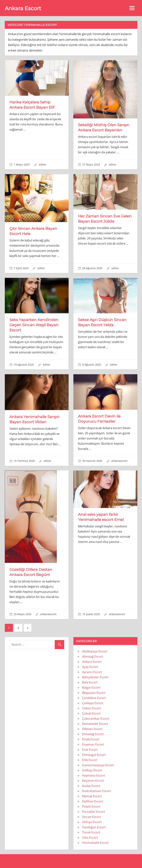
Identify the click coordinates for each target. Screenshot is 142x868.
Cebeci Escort (92, 708)
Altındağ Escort (93, 656)
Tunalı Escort (91, 832)
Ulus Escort (90, 838)
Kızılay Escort (91, 786)
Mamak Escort (92, 796)
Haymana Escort (94, 775)
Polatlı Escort (91, 806)
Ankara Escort (23, 8)
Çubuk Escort (91, 713)
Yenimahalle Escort (95, 843)
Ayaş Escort (90, 667)
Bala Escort (90, 682)
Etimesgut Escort (94, 755)
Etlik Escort (90, 760)
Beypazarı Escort (94, 693)
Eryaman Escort (93, 744)
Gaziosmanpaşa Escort (98, 765)
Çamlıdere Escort (94, 698)
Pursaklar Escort (94, 812)
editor (43, 164)
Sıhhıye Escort (92, 822)
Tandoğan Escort (94, 827)
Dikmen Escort (92, 729)
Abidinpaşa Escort (95, 651)
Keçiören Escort (93, 781)
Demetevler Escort (95, 724)
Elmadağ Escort (93, 734)
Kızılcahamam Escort (97, 791)
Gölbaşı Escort (92, 770)
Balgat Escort (91, 688)
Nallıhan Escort (93, 801)
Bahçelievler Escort (95, 677)
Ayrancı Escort (92, 672)
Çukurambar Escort (96, 719)
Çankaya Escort (93, 703)
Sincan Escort (92, 817)
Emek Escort (91, 739)
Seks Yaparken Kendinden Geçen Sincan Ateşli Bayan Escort (34, 325)
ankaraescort (119, 461)
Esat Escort (90, 750)
